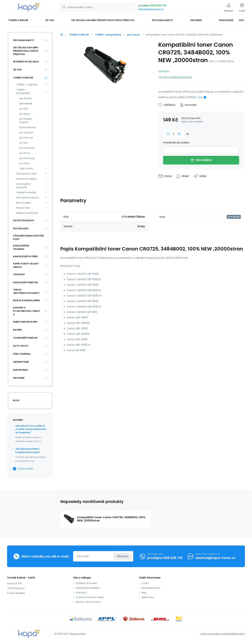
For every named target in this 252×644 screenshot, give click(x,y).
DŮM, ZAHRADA (22, 354)
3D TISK (17, 70)
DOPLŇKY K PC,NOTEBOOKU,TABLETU (27, 311)
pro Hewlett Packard (26, 121)
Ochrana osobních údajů (90, 597)
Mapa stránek (78, 634)
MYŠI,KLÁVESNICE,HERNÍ (26, 300)
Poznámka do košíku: (176, 143)
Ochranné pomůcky (25, 338)
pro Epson (25, 114)
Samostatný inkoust (27, 198)
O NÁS (145, 583)
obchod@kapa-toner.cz (151, 9)
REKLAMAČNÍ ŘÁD (151, 588)
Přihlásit (123, 556)
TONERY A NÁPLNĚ (79, 35)
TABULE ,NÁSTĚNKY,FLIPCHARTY (26, 291)
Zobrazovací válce (27, 174)
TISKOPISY (19, 274)
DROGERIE (19, 378)
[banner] (29, 8)
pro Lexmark (26, 138)
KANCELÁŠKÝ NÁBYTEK (25, 282)
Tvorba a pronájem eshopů (215, 634)
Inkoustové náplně (27, 179)
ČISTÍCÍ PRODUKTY (24, 220)
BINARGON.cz (238, 634)
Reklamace (148, 597)
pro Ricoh (25, 153)
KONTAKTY (82, 593)
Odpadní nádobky (26, 192)
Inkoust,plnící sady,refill (24, 186)
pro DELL (24, 109)
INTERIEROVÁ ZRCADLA (26, 62)
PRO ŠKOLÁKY (21, 229)
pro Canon (134, 35)
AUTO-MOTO (21, 346)
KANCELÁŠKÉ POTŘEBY (25, 256)
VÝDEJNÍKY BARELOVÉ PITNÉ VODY (28, 237)
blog (16, 400)
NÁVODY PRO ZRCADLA (88, 602)
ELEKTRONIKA (20, 370)
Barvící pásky (24, 203)
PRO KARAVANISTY (24, 40)
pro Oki (23, 143)
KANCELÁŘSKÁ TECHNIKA (21, 247)
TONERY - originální (27, 85)
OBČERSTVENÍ (21, 362)
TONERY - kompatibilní (108, 35)
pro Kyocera (26, 133)
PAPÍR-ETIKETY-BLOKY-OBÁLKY (26, 265)
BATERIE (17, 330)
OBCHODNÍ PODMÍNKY (88, 588)
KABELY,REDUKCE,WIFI (25, 322)
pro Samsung (27, 158)
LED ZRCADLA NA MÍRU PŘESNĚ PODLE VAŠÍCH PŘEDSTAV (26, 51)
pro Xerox (25, 163)
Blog (144, 593)
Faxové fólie (23, 208)
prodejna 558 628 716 (152, 6)
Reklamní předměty (27, 213)
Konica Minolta (28, 127)
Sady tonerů (26, 169)
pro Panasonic (27, 148)
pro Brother (26, 98)
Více (200, 97)
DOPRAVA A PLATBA (86, 583)
